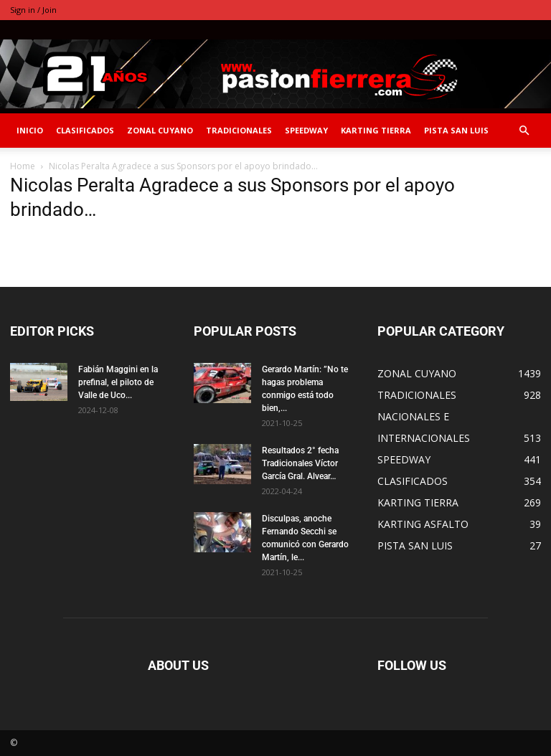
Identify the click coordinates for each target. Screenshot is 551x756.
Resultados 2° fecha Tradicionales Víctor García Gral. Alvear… (300, 463)
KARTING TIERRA (376, 130)
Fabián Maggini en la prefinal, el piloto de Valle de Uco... (118, 382)
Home (23, 166)
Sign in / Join (33, 10)
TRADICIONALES (239, 130)
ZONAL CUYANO (160, 130)
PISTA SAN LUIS (456, 130)
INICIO (30, 130)
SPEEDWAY (306, 130)
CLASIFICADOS (85, 130)
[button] (524, 131)
